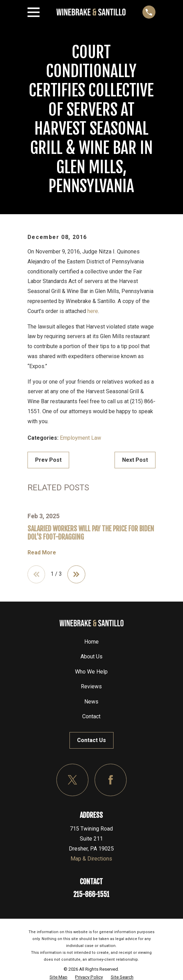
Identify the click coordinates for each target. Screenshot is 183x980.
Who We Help (91, 672)
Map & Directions (91, 859)
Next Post (135, 460)
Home (91, 642)
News (91, 702)
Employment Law (80, 438)
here (93, 311)
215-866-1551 (91, 894)
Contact (91, 716)
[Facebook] (111, 780)
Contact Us (91, 740)
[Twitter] (72, 780)
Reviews (91, 686)
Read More (42, 553)
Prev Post (48, 460)
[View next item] (76, 574)
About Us (91, 656)
